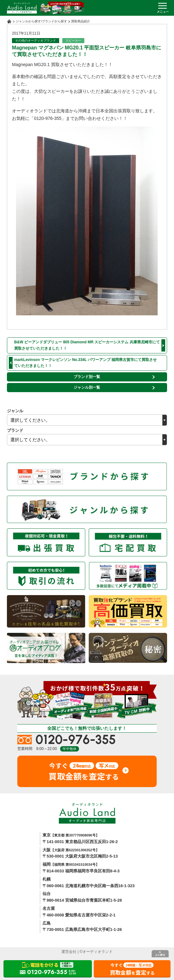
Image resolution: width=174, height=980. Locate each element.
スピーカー (73, 40)
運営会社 (69, 952)
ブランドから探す (54, 21)
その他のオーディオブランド (36, 40)
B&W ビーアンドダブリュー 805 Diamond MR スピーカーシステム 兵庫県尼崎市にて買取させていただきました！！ (87, 345)
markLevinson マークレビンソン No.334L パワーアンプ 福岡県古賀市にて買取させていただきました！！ (85, 363)
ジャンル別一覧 (87, 387)
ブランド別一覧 (87, 377)
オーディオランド (98, 952)
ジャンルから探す (28, 21)
